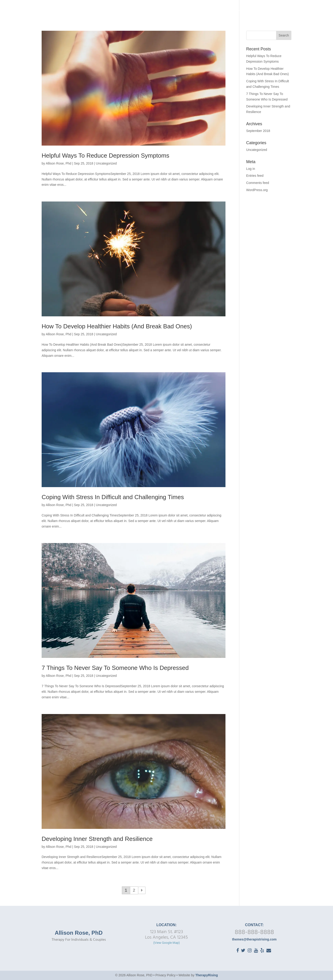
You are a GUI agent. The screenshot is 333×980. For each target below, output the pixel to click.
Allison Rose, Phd (59, 163)
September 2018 (258, 131)
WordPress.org (257, 190)
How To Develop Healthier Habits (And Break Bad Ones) (117, 326)
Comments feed (258, 183)
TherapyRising (207, 975)
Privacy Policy (165, 975)
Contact (310, 12)
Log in (251, 169)
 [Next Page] (142, 890)
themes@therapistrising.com (254, 939)
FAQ (278, 12)
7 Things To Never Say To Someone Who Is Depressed (115, 668)
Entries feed (255, 176)
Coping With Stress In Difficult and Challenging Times (113, 497)
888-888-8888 (254, 932)
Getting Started (249, 12)
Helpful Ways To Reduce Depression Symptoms (105, 156)
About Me (194, 12)
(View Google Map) (166, 943)
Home (174, 12)
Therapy (216, 12)
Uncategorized (106, 163)
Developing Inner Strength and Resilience (97, 839)
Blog (292, 12)
